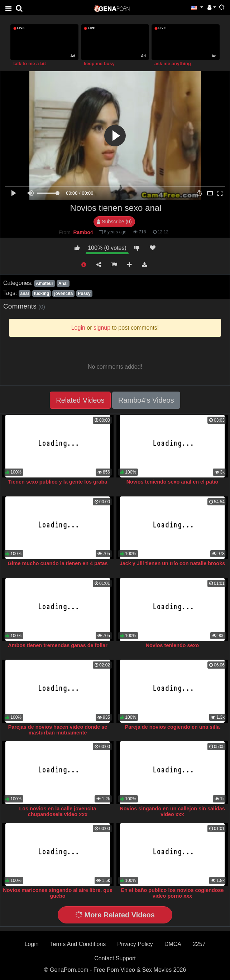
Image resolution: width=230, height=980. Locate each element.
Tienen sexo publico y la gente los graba (58, 482)
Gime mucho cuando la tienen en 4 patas (57, 563)
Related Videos (80, 400)
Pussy (84, 293)
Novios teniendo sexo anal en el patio (172, 482)
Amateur (45, 283)
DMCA (173, 944)
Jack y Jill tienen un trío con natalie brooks (172, 563)
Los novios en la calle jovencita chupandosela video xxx (57, 811)
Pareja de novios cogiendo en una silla (172, 727)
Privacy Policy (135, 944)
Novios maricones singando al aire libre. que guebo (58, 893)
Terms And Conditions (78, 944)
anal (24, 293)
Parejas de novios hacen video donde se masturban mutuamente (58, 730)
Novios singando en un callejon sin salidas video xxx (172, 811)
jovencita (63, 293)
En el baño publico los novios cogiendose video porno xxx (172, 893)
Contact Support (115, 958)
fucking (42, 293)
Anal (63, 283)
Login (31, 944)
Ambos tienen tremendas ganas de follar (58, 645)
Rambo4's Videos (146, 400)
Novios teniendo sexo (172, 645)
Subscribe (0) (114, 222)
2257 (199, 944)
